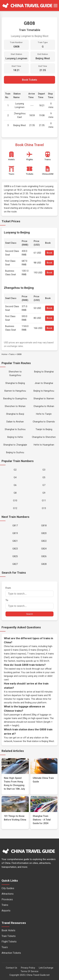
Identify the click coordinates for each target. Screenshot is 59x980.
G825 (15, 556)
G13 (44, 508)
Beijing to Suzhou (15, 453)
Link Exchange (46, 968)
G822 (44, 541)
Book (49, 253)
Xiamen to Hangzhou (15, 391)
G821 (15, 541)
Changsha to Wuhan (44, 406)
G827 (15, 564)
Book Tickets (30, 80)
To (29, 604)
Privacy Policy (28, 968)
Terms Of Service (29, 971)
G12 (15, 508)
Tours (5, 947)
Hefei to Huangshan (44, 445)
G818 (44, 526)
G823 (15, 549)
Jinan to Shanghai (44, 383)
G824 (44, 549)
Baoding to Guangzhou (15, 399)
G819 (15, 533)
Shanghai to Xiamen (44, 399)
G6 (15, 485)
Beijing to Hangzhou (44, 391)
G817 (15, 526)
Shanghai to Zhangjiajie (15, 445)
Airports (6, 911)
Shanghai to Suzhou (15, 429)
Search (29, 614)
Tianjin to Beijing (44, 429)
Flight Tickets (9, 942)
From (29, 592)
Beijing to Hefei (15, 437)
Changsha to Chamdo (44, 422)
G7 (44, 485)
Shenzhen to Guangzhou (15, 374)
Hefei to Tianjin (44, 414)
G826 (44, 556)
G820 (44, 533)
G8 (15, 493)
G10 (15, 501)
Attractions (8, 894)
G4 (15, 478)
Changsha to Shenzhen (44, 437)
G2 (15, 470)
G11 (44, 501)
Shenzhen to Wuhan (15, 406)
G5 (44, 478)
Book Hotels (8, 930)
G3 (44, 470)
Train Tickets (9, 936)
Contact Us (11, 968)
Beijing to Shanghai (44, 372)
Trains (12, 354)
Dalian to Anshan (15, 422)
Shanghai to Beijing (15, 383)
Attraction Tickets (11, 953)
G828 (44, 564)
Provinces (7, 899)
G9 (44, 493)
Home (4, 354)
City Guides (8, 888)
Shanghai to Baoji (15, 414)
